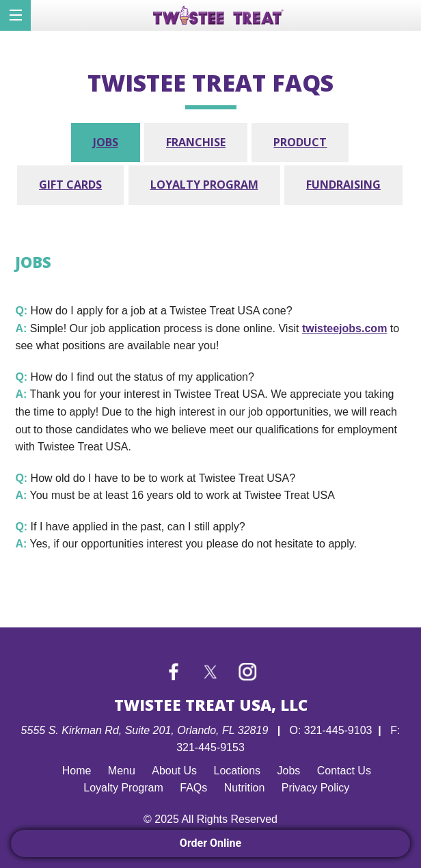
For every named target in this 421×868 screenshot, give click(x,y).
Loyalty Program (123, 788)
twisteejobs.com (344, 328)
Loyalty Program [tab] (204, 185)
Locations (237, 771)
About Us (174, 771)
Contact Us (344, 771)
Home (77, 771)
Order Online (210, 843)
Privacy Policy (316, 788)
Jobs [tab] (106, 142)
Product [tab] (300, 142)
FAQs (193, 788)
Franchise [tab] (196, 142)
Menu (122, 771)
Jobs (289, 771)
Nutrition (245, 788)
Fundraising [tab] (343, 185)
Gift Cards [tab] (70, 185)
